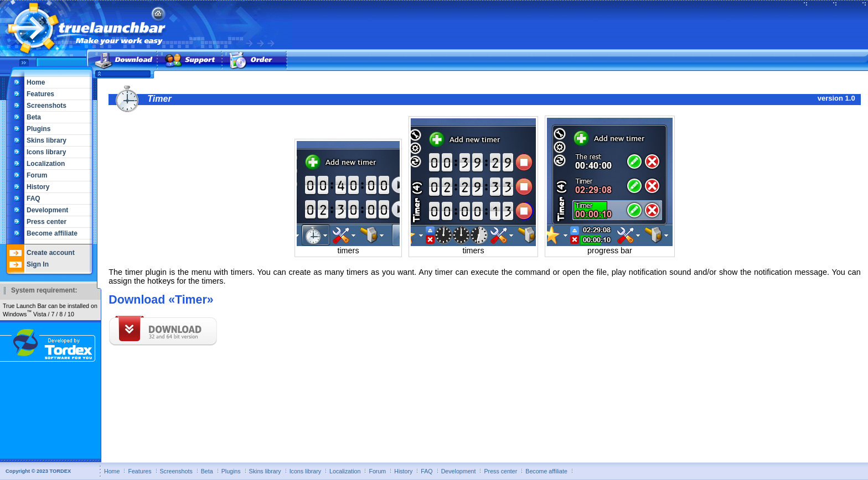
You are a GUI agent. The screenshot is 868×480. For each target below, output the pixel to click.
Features (40, 94)
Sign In (38, 264)
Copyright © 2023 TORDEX (38, 471)
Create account (51, 253)
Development (47, 210)
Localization (46, 164)
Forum (37, 175)
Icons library (46, 152)
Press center (46, 222)
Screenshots (46, 106)
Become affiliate (52, 233)
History (38, 187)
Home (36, 82)
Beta (34, 117)
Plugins (38, 129)
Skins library (46, 140)
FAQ (33, 199)
